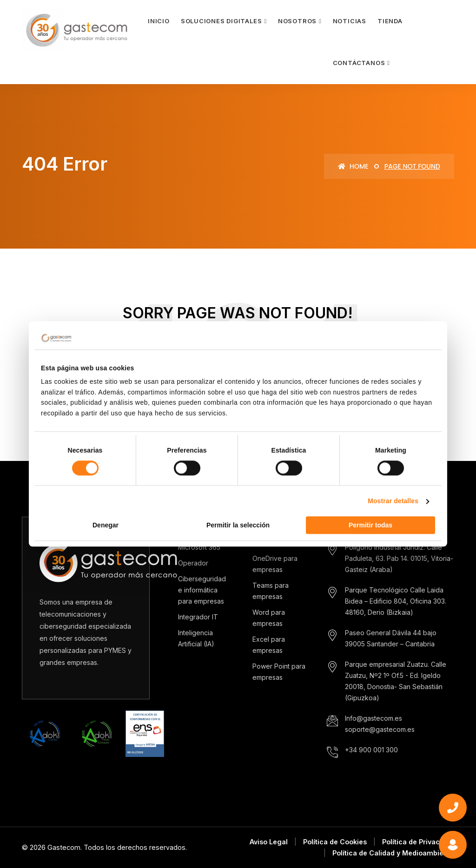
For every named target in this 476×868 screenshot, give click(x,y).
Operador (193, 563)
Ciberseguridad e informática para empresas (202, 590)
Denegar (106, 526)
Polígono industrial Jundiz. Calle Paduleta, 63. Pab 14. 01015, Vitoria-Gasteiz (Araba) (399, 558)
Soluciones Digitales (221, 21)
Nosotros (297, 21)
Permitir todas (370, 526)
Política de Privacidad (418, 842)
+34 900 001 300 (371, 750)
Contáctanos (359, 63)
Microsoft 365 (199, 547)
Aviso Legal (269, 842)
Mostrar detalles (393, 501)
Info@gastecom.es (374, 718)
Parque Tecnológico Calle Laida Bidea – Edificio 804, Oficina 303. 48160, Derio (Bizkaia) (396, 601)
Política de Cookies (335, 842)
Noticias (350, 21)
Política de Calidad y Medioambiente (393, 853)
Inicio (159, 21)
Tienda (390, 21)
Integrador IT (198, 617)
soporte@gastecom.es (380, 729)
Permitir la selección (238, 526)
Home (353, 166)
